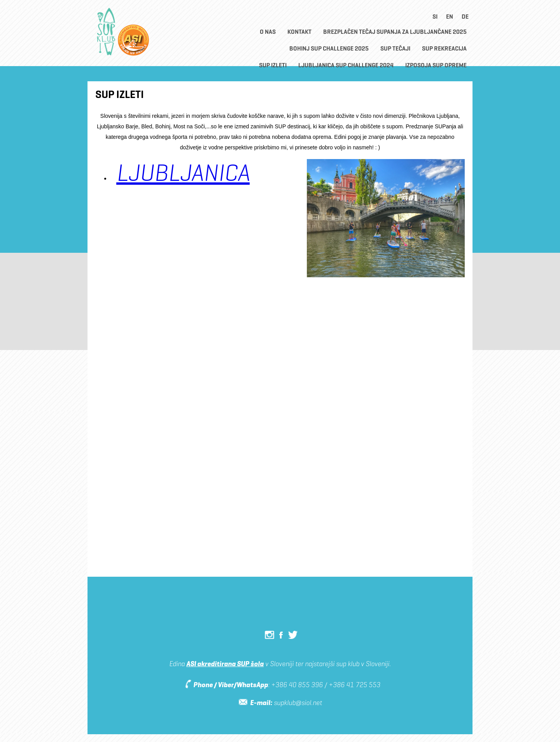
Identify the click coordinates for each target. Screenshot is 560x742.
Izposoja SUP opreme (436, 65)
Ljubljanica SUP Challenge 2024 (346, 65)
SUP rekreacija (444, 48)
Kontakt (299, 32)
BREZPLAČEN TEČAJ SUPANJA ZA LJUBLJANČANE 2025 (395, 32)
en (450, 17)
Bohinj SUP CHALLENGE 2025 (329, 48)
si (435, 17)
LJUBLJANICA (183, 172)
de (465, 17)
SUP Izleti (273, 65)
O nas (268, 32)
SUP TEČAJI (395, 48)
